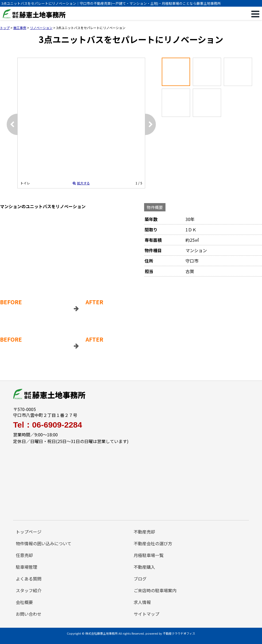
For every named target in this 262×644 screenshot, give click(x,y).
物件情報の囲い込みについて (44, 543)
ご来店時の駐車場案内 (155, 590)
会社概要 (24, 602)
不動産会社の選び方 (153, 543)
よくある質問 (29, 579)
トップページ (29, 532)
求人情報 (142, 602)
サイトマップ (147, 614)
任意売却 (24, 555)
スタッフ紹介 (29, 590)
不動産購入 (144, 567)
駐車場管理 (26, 567)
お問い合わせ (29, 614)
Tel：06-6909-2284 (48, 425)
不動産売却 (144, 532)
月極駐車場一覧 (149, 555)
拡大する (81, 183)
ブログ (140, 579)
